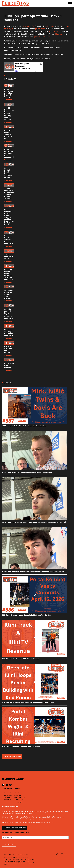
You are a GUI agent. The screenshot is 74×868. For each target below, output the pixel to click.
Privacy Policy (20, 797)
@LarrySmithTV (28, 26)
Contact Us (19, 802)
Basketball (8, 795)
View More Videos (12, 756)
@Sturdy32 (50, 26)
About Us (18, 793)
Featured (7, 793)
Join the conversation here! (15, 828)
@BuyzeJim (54, 31)
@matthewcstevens (42, 37)
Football (7, 797)
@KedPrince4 (60, 34)
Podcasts (7, 800)
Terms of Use (20, 800)
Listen (9, 100)
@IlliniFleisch (40, 29)
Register (18, 795)
